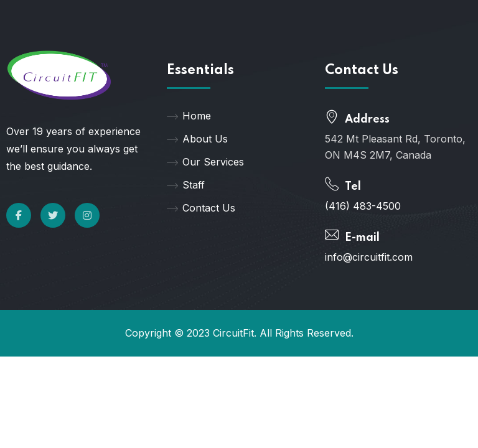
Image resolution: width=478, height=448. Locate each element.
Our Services (205, 162)
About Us (197, 139)
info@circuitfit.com (369, 257)
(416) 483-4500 (363, 206)
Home (189, 116)
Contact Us (201, 208)
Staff (186, 185)
